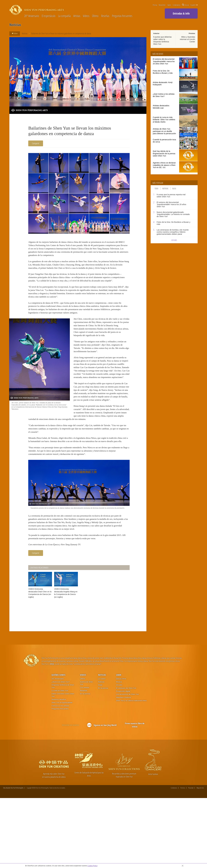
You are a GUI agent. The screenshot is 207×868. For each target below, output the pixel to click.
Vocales (119, 755)
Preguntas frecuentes (122, 16)
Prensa (155, 5)
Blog (174, 188)
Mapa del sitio (200, 858)
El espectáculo (49, 16)
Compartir (36, 143)
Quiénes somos (58, 745)
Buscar (185, 5)
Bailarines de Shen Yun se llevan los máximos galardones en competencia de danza (61, 33)
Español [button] (194, 5)
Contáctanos (177, 5)
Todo (156, 188)
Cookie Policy (92, 866)
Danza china (121, 749)
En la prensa (85, 764)
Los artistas (85, 757)
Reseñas (105, 16)
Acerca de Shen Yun (86, 753)
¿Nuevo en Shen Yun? (61, 752)
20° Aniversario (32, 16)
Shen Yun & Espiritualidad (62, 772)
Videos (86, 16)
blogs (100, 755)
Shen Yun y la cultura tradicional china (131, 770)
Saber (169, 5)
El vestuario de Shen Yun (126, 758)
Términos (183, 858)
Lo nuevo (102, 749)
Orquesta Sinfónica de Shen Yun (63, 756)
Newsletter (162, 5)
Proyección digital (123, 761)
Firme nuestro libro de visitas (135, 795)
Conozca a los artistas (60, 775)
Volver (14, 33)
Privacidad (191, 858)
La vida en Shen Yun (60, 760)
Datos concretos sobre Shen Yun (63, 765)
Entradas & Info (181, 13)
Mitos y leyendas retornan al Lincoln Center (187, 39)
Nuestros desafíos (59, 769)
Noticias (25, 33)
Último (95, 16)
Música (119, 752)
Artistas (77, 16)
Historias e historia (123, 767)
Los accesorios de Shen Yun (127, 764)
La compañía (64, 16)
